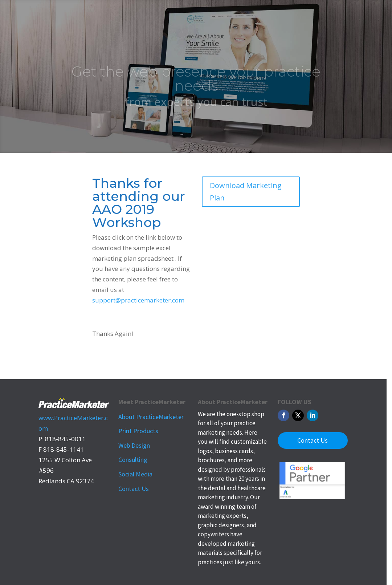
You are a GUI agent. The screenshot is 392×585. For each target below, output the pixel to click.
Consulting (133, 460)
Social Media (135, 474)
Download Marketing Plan (246, 192)
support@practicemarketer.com (138, 300)
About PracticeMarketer (151, 417)
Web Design (134, 445)
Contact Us (134, 489)
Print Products (138, 431)
